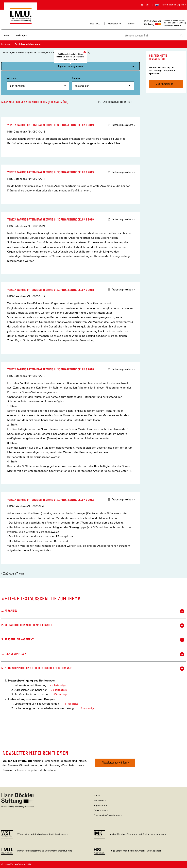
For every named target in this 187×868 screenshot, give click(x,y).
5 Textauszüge (60, 694)
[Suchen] (182, 35)
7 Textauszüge (59, 685)
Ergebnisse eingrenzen (70, 66)
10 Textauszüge (87, 708)
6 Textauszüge (60, 690)
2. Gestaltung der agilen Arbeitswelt (93, 626)
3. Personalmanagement (93, 640)
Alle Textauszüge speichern (114, 102)
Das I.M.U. (96, 24)
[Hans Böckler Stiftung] (18, 807)
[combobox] (150, 35)
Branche (103, 83)
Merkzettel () (115, 24)
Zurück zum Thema (14, 573)
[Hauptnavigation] (14, 35)
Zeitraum (38, 83)
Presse (131, 24)
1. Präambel (93, 611)
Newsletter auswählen (114, 762)
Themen (6, 35)
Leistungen (21, 35)
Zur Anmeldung (165, 84)
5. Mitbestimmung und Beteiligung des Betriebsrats (93, 669)
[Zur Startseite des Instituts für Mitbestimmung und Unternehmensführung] (21, 22)
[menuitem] (6, 37)
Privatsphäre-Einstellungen (107, 815)
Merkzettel (99, 800)
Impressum (99, 805)
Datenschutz (100, 810)
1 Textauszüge (71, 704)
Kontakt (97, 795)
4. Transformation (93, 654)
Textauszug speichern (120, 125)
